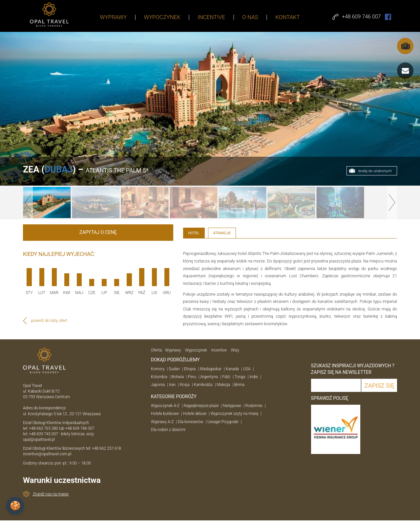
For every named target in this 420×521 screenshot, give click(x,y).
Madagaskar (210, 370)
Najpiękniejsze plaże (201, 407)
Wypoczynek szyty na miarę (234, 415)
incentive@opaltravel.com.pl (47, 455)
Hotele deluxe (195, 415)
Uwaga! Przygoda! (223, 422)
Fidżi (226, 377)
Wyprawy (173, 351)
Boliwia (178, 377)
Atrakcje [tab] (222, 234)
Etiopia (190, 370)
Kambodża (203, 386)
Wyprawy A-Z (162, 422)
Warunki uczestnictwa (62, 481)
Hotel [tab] (194, 234)
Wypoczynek (196, 351)
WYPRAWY (113, 17)
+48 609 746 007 (80, 429)
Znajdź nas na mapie (51, 495)
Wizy (235, 351)
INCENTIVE (211, 17)
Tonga (240, 377)
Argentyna (209, 377)
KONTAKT (288, 17)
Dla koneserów (190, 422)
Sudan (174, 370)
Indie (253, 377)
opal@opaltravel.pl (39, 441)
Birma (239, 386)
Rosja (185, 386)
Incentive (219, 351)
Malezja (223, 386)
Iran (172, 386)
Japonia (158, 386)
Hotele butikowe (165, 415)
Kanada (232, 370)
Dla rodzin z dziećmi (168, 430)
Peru (192, 377)
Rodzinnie (254, 407)
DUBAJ (59, 170)
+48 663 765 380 (43, 429)
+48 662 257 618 (107, 449)
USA (247, 370)
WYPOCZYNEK (162, 17)
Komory (158, 370)
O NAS (250, 17)
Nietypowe (232, 407)
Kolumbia (159, 377)
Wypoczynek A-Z (165, 407)
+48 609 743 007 (43, 435)
